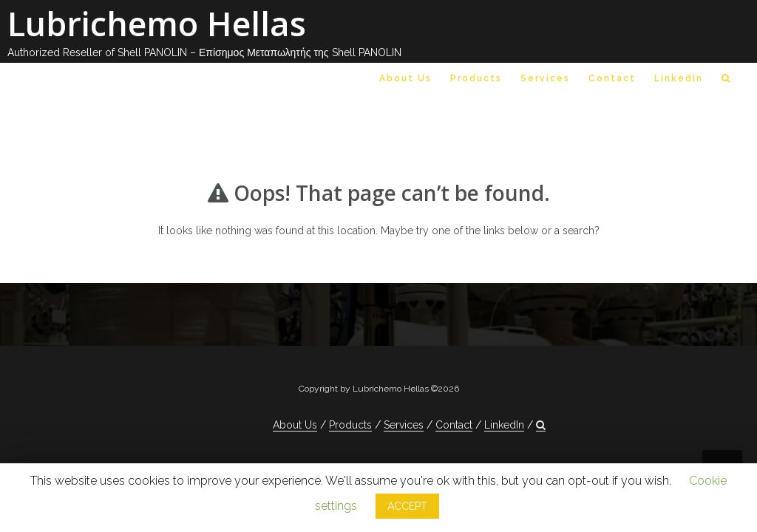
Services (545, 78)
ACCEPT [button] (407, 506)
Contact (612, 78)
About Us (405, 78)
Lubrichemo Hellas (157, 23)
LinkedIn (679, 78)
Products (476, 78)
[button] (726, 81)
